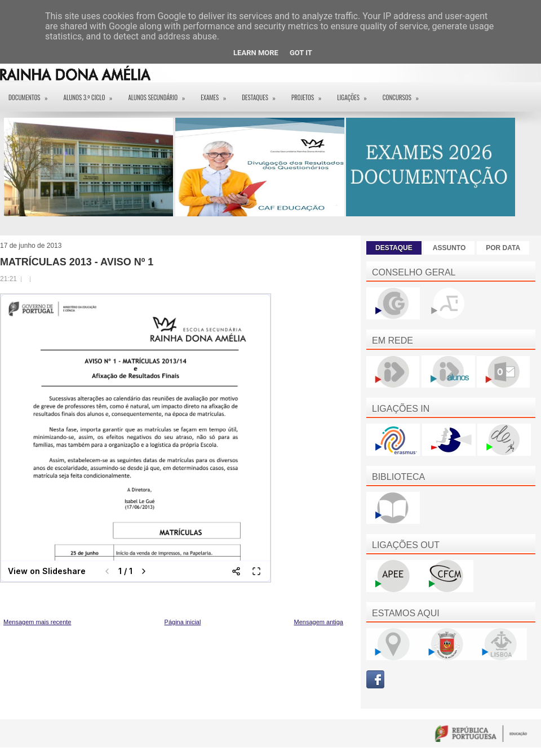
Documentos (32, 94)
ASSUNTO (449, 248)
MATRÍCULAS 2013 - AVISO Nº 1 (77, 262)
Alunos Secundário (160, 94)
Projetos (310, 94)
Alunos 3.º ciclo (92, 94)
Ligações (356, 94)
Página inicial (183, 622)
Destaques (262, 94)
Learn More (256, 53)
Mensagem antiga (319, 622)
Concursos (404, 94)
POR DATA (503, 248)
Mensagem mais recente (37, 622)
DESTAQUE (394, 248)
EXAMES (217, 94)
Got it (301, 53)
